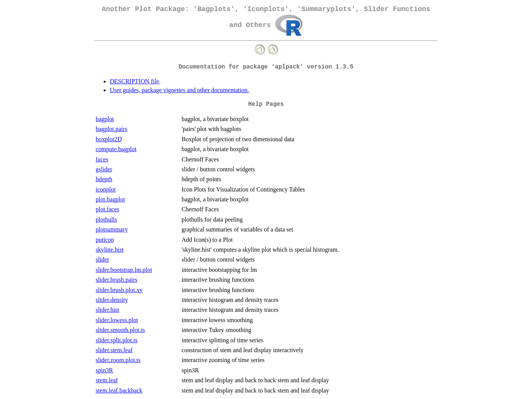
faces (102, 159)
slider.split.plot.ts (117, 340)
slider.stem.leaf (114, 350)
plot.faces (107, 209)
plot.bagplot (110, 199)
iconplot (106, 189)
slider (103, 259)
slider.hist (107, 310)
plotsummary (112, 229)
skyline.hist (110, 250)
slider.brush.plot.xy (119, 290)
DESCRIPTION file (134, 81)
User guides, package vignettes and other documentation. (179, 90)
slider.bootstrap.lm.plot (124, 270)
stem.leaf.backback (119, 390)
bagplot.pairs (111, 129)
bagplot (105, 119)
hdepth (104, 179)
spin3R (104, 370)
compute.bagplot (116, 149)
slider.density (112, 300)
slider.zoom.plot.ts (118, 360)
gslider (104, 169)
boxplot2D (109, 139)
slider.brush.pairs (116, 280)
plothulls (106, 219)
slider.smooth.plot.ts (120, 330)
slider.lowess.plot (117, 320)
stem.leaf (107, 380)
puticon (105, 240)
